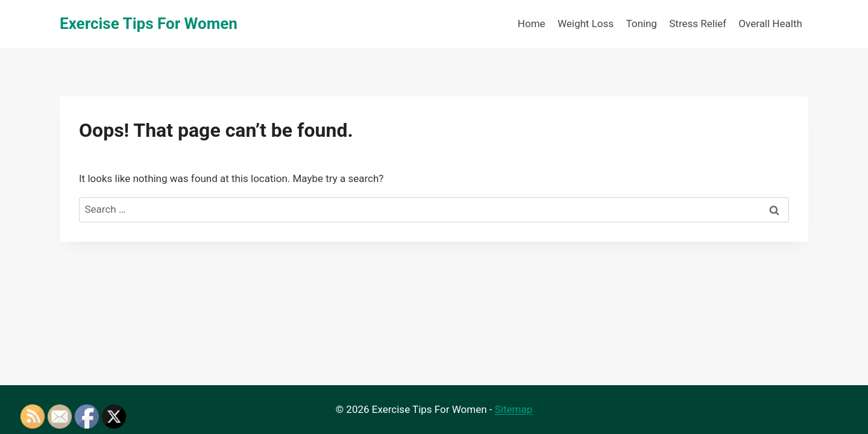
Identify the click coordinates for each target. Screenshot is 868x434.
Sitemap (514, 409)
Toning (641, 24)
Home (532, 24)
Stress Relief (698, 24)
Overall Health (770, 24)
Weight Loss (586, 24)
